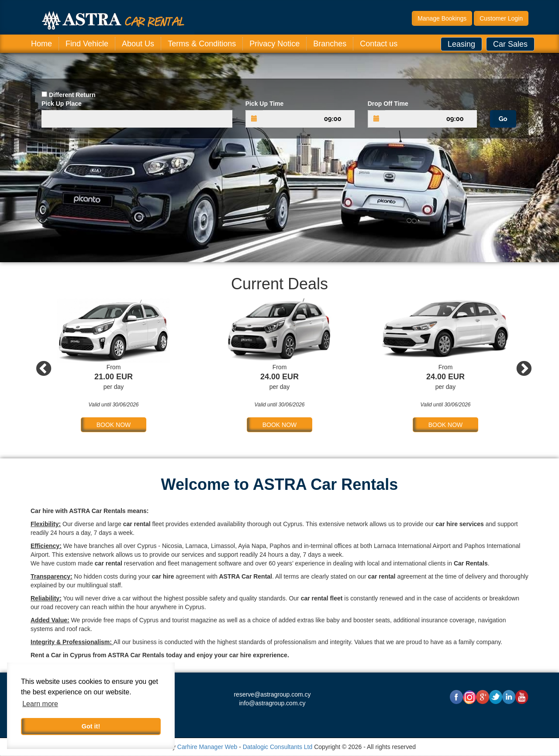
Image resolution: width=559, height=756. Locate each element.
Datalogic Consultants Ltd (278, 747)
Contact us (379, 44)
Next (520, 365)
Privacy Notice (274, 44)
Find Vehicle (87, 44)
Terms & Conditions (202, 44)
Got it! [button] (91, 726)
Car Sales (510, 44)
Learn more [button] (40, 704)
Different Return (72, 95)
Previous (39, 365)
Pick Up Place (62, 104)
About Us (138, 44)
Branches (330, 44)
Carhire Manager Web (207, 747)
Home (41, 44)
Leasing (461, 44)
